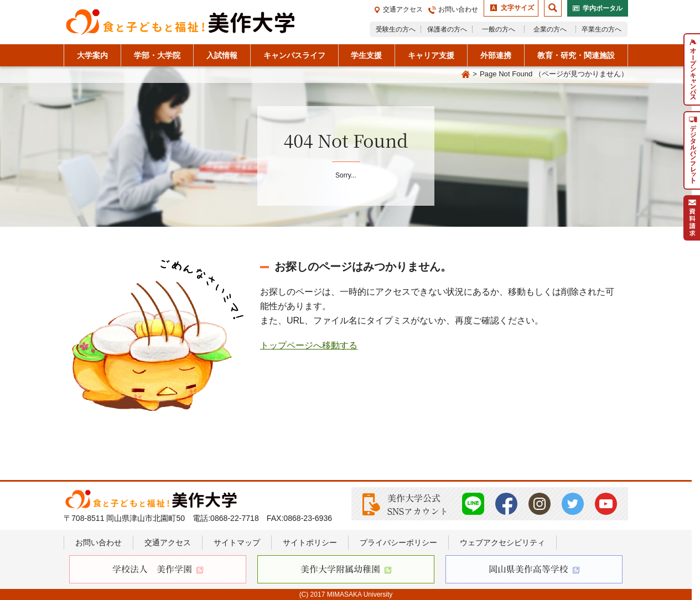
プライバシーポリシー (398, 542)
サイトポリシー (310, 542)
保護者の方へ (447, 29)
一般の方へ (499, 29)
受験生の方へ (396, 29)
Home (465, 75)
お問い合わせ (458, 9)
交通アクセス (403, 9)
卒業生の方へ (602, 29)
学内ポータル (603, 8)
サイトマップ (237, 542)
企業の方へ (550, 29)
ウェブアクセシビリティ (502, 542)
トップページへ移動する (309, 345)
